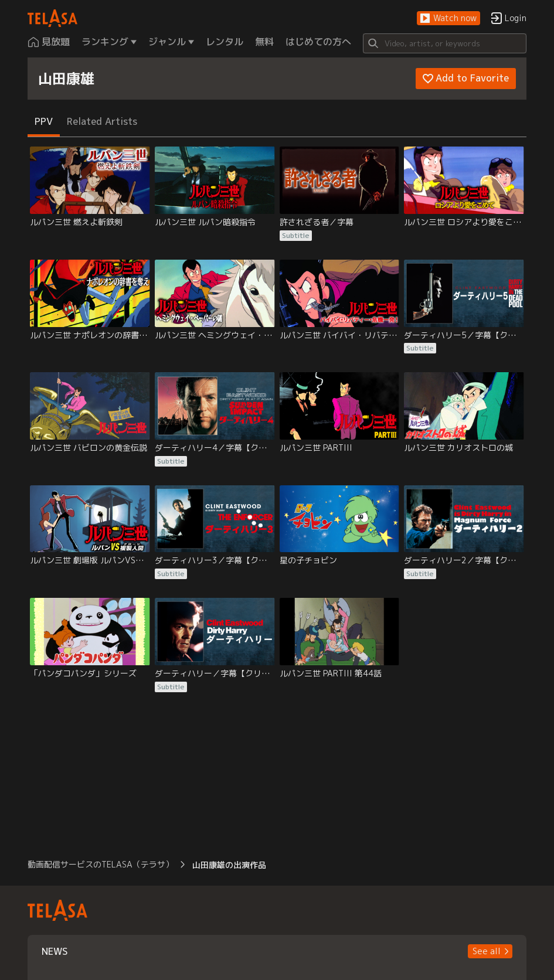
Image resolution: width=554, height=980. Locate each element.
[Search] (445, 43)
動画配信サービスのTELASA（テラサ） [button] (101, 864)
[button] (448, 18)
